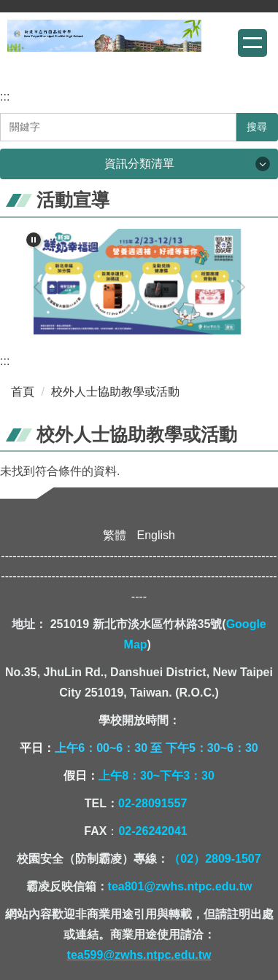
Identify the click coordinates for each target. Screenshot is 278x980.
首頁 (23, 392)
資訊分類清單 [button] (139, 164)
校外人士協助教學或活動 (115, 392)
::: (5, 97)
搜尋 (257, 127)
